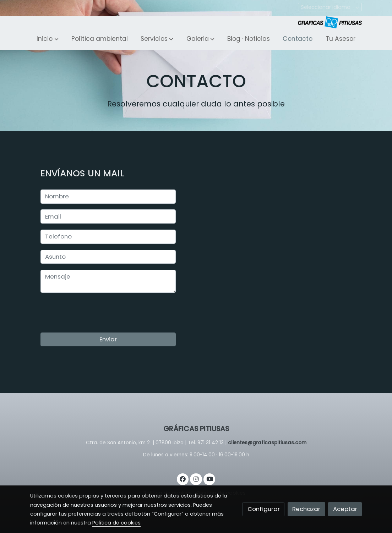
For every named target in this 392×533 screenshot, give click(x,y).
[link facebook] (183, 479)
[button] (48, 39)
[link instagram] (196, 479)
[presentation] (94, 313)
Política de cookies (116, 523)
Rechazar (306, 509)
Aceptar (345, 509)
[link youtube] (210, 479)
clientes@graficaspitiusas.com (267, 443)
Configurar (264, 509)
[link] (330, 22)
